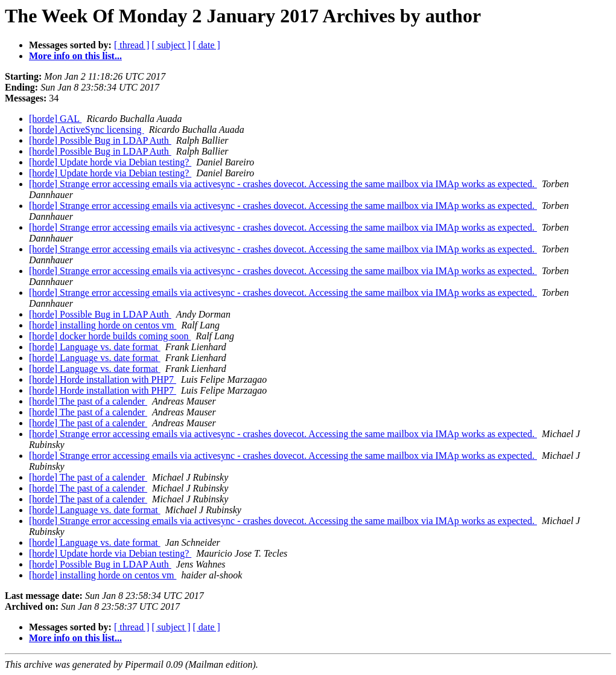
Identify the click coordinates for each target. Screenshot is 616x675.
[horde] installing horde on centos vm (103, 325)
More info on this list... (75, 56)
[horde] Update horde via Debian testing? (110, 162)
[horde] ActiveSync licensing (87, 130)
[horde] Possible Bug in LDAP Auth (100, 140)
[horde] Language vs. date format (95, 347)
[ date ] (207, 45)
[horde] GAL (55, 119)
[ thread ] (132, 45)
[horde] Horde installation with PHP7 (103, 379)
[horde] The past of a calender (88, 401)
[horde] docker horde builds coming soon (110, 336)
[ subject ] (171, 45)
